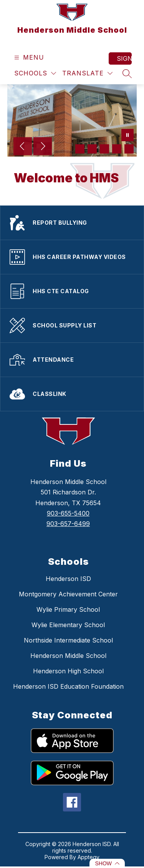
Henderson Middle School (68, 656)
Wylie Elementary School (68, 625)
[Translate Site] (87, 73)
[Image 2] (92, 149)
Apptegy (89, 857)
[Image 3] (104, 149)
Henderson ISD (68, 579)
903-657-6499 (68, 524)
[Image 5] (129, 149)
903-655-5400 (68, 513)
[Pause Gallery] (127, 136)
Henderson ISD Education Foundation (68, 686)
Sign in (124, 58)
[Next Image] (43, 147)
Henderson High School (68, 671)
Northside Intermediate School (68, 640)
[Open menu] (28, 58)
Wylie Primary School (68, 609)
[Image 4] (117, 149)
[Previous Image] (23, 147)
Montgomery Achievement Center (68, 594)
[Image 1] (80, 149)
